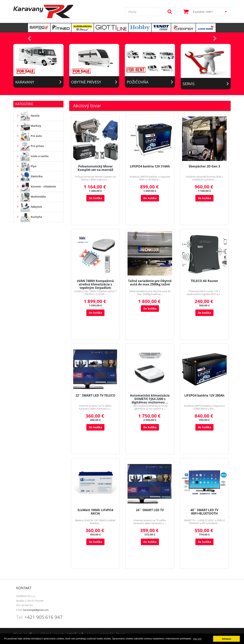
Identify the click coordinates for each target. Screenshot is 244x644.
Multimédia (31, 197)
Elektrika (29, 177)
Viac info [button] (197, 639)
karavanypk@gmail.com (36, 610)
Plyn (26, 166)
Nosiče (28, 116)
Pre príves (30, 146)
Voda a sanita (32, 156)
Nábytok (29, 207)
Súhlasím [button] (226, 639)
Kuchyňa (29, 217)
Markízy (29, 126)
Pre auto (29, 136)
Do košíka (95, 198)
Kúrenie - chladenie (36, 187)
